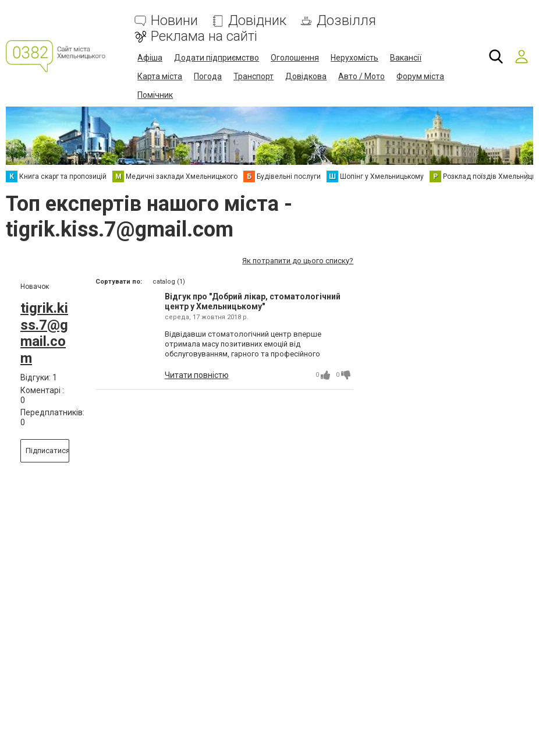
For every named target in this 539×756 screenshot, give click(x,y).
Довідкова (306, 76)
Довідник (257, 21)
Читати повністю (197, 375)
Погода (208, 76)
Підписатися (47, 451)
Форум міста (420, 76)
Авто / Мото (361, 76)
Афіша (150, 58)
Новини (174, 21)
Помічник (155, 95)
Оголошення (295, 58)
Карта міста (160, 76)
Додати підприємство (217, 58)
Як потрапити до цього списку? (298, 261)
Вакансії (406, 58)
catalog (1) (169, 282)
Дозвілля (346, 21)
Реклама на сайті (204, 36)
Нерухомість (354, 58)
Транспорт (253, 76)
